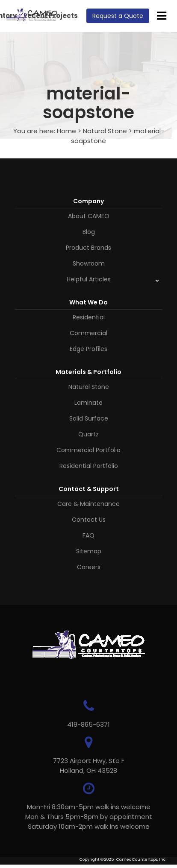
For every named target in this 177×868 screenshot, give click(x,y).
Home (66, 131)
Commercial (88, 333)
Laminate (88, 403)
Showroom (89, 263)
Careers (89, 567)
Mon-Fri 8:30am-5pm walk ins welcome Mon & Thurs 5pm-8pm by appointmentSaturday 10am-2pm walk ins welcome (89, 817)
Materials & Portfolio (88, 372)
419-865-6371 (88, 724)
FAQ (88, 535)
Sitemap (89, 551)
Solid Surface (89, 418)
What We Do (88, 302)
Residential (89, 317)
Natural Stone (105, 131)
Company (88, 201)
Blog (89, 232)
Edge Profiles (88, 349)
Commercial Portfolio (88, 450)
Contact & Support (89, 489)
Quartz (88, 434)
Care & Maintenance (88, 504)
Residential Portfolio (89, 466)
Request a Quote (118, 16)
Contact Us (89, 520)
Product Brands (88, 248)
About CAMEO (89, 216)
